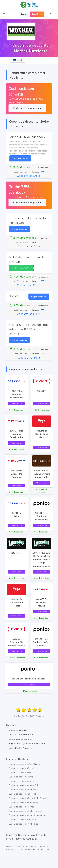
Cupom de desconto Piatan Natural (25, 811)
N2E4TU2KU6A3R (21, 268)
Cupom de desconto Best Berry (23, 802)
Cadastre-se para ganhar (27, 108)
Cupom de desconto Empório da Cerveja (28, 798)
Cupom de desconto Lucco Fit (23, 794)
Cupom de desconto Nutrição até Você (27, 815)
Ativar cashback (20, 158)
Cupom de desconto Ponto (21, 781)
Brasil (18, 60)
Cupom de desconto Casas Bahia (24, 785)
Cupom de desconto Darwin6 (23, 819)
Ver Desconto (16, 403)
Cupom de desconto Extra (21, 777)
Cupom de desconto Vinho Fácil (24, 790)
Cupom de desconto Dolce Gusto (24, 764)
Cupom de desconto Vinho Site (23, 824)
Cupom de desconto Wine (21, 772)
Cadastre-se (37, 14)
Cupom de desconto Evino (21, 768)
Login (23, 14)
